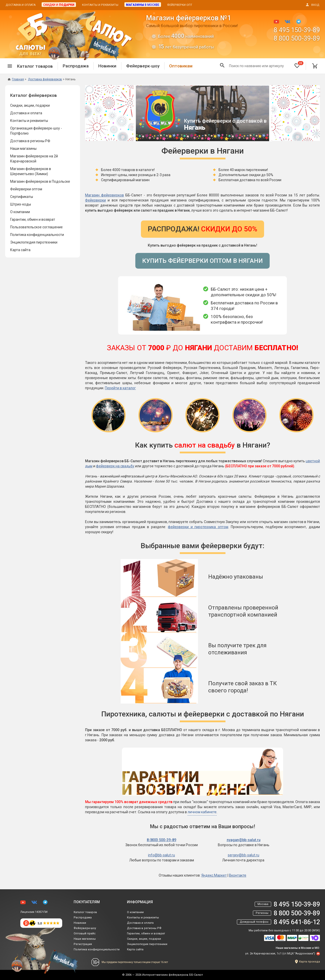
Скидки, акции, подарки (30, 105)
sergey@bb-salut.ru (243, 855)
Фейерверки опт (180, 5)
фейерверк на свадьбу (115, 466)
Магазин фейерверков (104, 195)
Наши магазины (23, 149)
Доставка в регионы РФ (30, 141)
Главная (16, 79)
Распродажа (76, 66)
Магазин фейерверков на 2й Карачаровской (34, 159)
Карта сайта (20, 250)
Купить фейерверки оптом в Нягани (202, 261)
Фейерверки (95, 200)
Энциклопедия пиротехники (34, 242)
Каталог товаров (85, 912)
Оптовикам (181, 66)
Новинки (107, 66)
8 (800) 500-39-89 (161, 840)
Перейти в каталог (120, 388)
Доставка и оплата (21, 5)
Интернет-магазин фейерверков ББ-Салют (173, 975)
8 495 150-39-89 (297, 30)
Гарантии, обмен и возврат (33, 219)
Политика (97, 949)
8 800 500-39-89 (297, 38)
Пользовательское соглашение (36, 227)
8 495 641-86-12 (297, 922)
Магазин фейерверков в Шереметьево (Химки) (31, 171)
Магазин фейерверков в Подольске (40, 181)
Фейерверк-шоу (143, 66)
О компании (20, 212)
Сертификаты (22, 197)
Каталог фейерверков (34, 95)
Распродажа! (202, 229)
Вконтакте (238, 875)
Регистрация (83, 944)
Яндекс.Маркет (214, 875)
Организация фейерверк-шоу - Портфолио (36, 131)
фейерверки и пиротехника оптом (198, 527)
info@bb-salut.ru (161, 855)
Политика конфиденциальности (37, 235)
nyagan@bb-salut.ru (244, 840)
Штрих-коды (21, 204)
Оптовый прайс (85, 933)
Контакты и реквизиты (100, 5)
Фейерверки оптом (26, 189)
